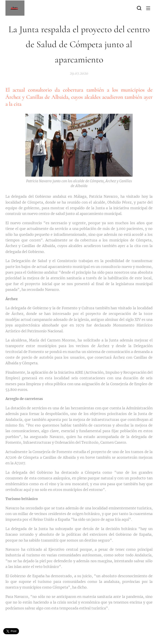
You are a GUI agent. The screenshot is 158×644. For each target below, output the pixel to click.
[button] (139, 8)
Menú (148, 8)
